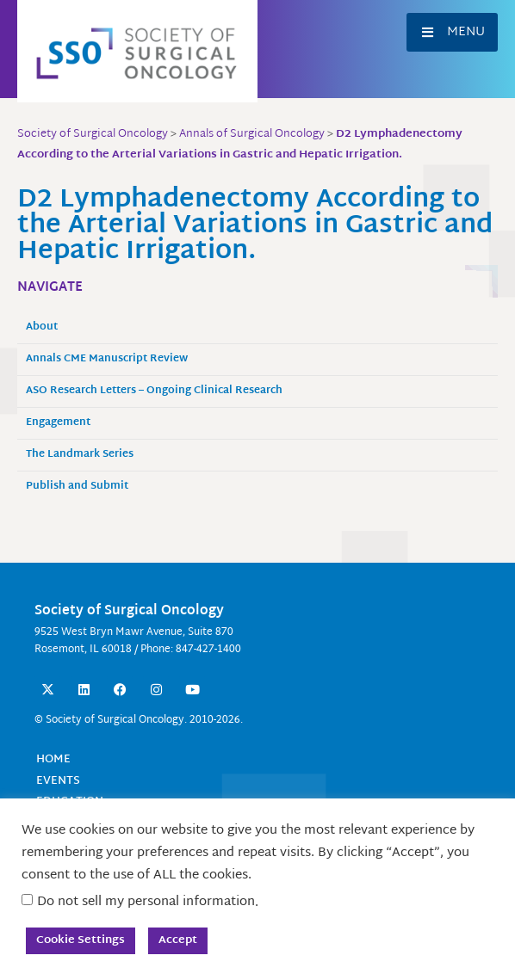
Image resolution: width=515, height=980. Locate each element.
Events (58, 781)
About (42, 327)
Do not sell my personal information (146, 902)
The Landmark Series (80, 455)
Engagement (58, 423)
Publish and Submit (77, 487)
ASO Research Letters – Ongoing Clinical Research (154, 391)
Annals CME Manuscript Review (107, 359)
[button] (452, 32)
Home (53, 760)
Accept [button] (178, 940)
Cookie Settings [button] (81, 940)
